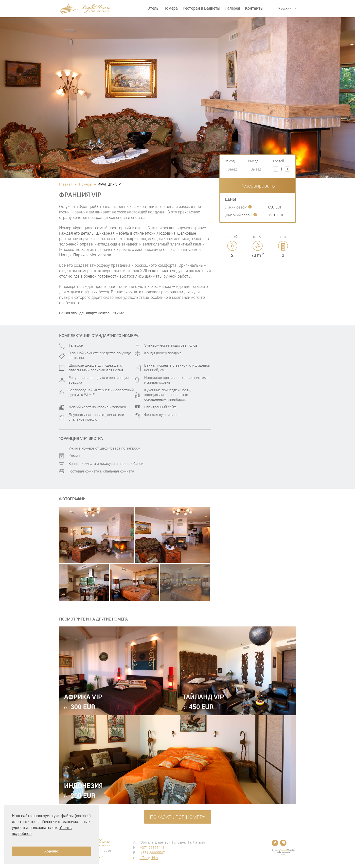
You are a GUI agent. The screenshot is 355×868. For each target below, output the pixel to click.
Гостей (279, 161)
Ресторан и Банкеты (202, 8)
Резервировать (258, 186)
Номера (171, 8)
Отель (153, 8)
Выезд (253, 161)
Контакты (254, 8)
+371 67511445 (152, 847)
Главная (66, 184)
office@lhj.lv (149, 858)
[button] (13, 840)
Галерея (233, 8)
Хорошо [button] (51, 851)
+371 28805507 (152, 853)
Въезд (230, 161)
